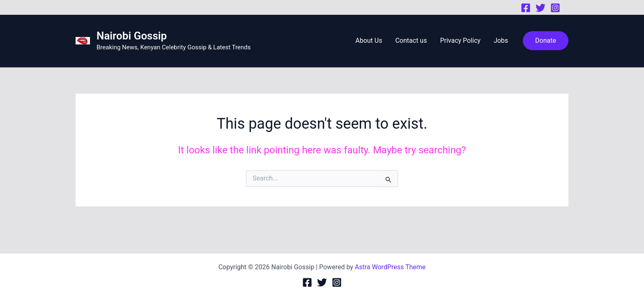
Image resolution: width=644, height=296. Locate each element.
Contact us (411, 40)
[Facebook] (526, 8)
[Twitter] (540, 8)
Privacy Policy (460, 40)
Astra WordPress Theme (390, 267)
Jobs (501, 40)
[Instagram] (555, 8)
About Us (369, 40)
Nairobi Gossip (132, 36)
